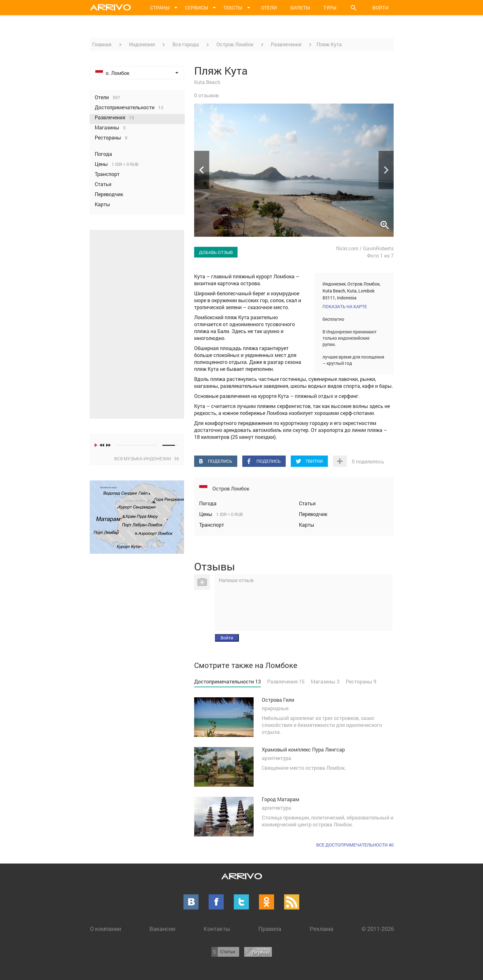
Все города (186, 44)
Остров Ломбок (235, 44)
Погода (208, 503)
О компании (106, 929)
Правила (270, 929)
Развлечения (286, 44)
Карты (307, 525)
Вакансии (162, 929)
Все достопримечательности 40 (355, 845)
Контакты (217, 929)
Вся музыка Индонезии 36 (147, 459)
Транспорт (212, 525)
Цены (206, 514)
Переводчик (313, 514)
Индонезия (142, 44)
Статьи (307, 503)
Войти (381, 8)
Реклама (321, 929)
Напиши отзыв (236, 580)
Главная (102, 44)
